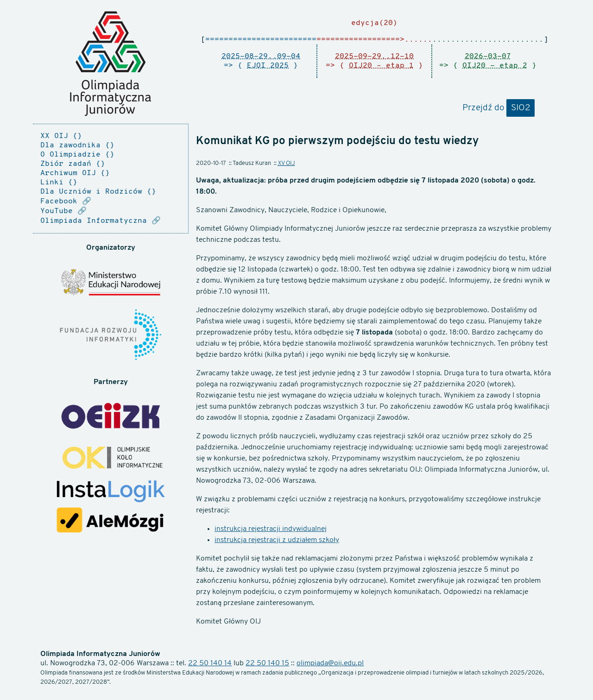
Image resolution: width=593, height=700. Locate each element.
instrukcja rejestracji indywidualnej (271, 529)
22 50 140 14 (210, 663)
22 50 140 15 (267, 663)
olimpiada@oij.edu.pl (330, 663)
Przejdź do (498, 108)
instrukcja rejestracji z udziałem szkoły (277, 540)
